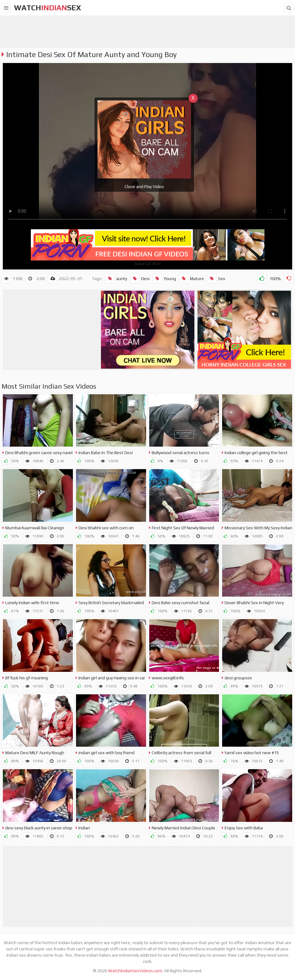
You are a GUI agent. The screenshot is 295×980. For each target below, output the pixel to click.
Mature (192, 279)
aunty (116, 279)
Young (164, 279)
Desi (140, 279)
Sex (216, 279)
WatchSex (48, 8)
